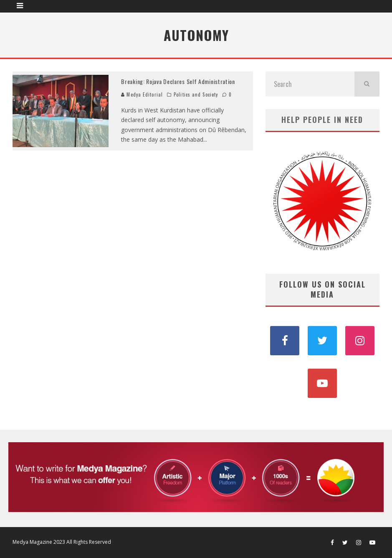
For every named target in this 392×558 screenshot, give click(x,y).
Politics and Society (196, 94)
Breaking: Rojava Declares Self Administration (178, 81)
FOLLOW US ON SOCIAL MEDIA (322, 289)
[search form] (310, 84)
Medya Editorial (142, 94)
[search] (367, 84)
